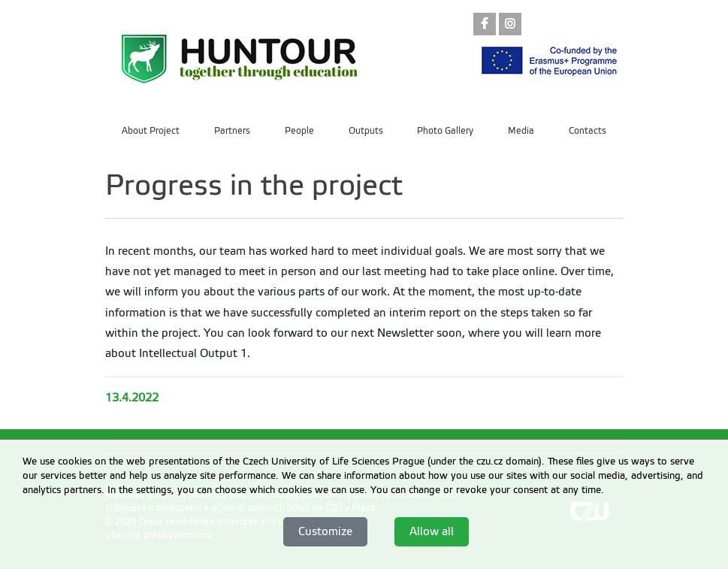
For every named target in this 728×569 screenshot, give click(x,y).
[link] (485, 25)
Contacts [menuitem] (588, 131)
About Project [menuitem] (151, 131)
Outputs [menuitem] (366, 131)
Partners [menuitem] (232, 131)
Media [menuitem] (521, 131)
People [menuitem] (299, 131)
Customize (325, 531)
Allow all (432, 531)
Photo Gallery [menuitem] (445, 131)
